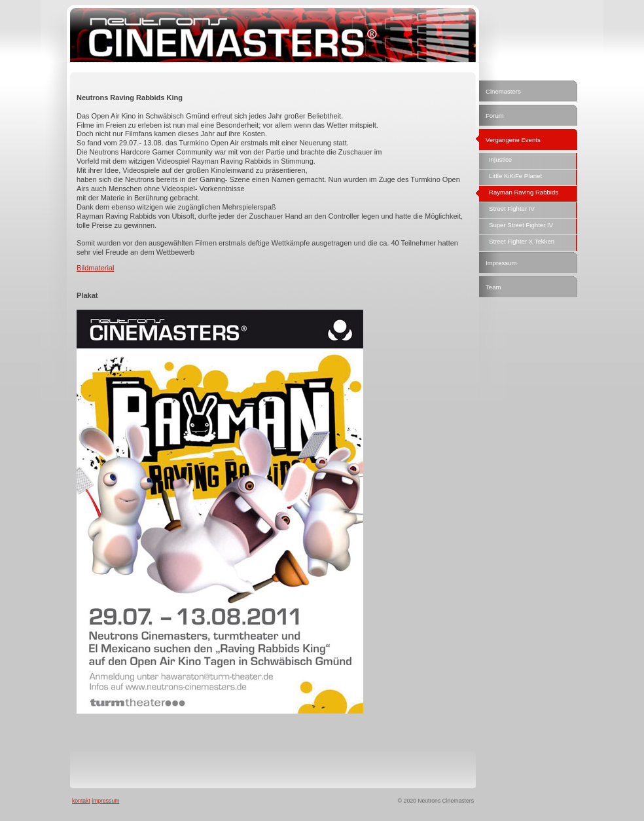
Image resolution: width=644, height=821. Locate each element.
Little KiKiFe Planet (515, 176)
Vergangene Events (513, 140)
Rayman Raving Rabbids (524, 192)
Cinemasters (503, 91)
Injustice (500, 159)
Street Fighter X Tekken (522, 241)
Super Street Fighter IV (521, 225)
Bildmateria (95, 268)
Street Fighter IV (512, 209)
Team (493, 287)
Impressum (501, 263)
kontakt (81, 801)
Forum (495, 116)
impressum (105, 801)
